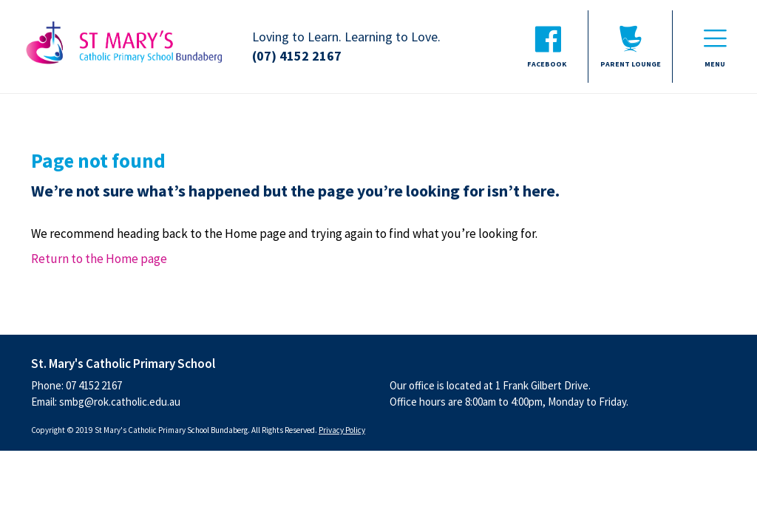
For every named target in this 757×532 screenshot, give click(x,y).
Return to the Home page (99, 259)
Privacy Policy (342, 430)
